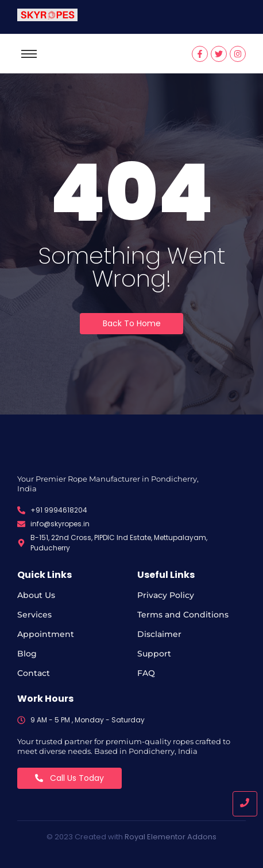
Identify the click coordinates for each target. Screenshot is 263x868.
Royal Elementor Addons (171, 837)
